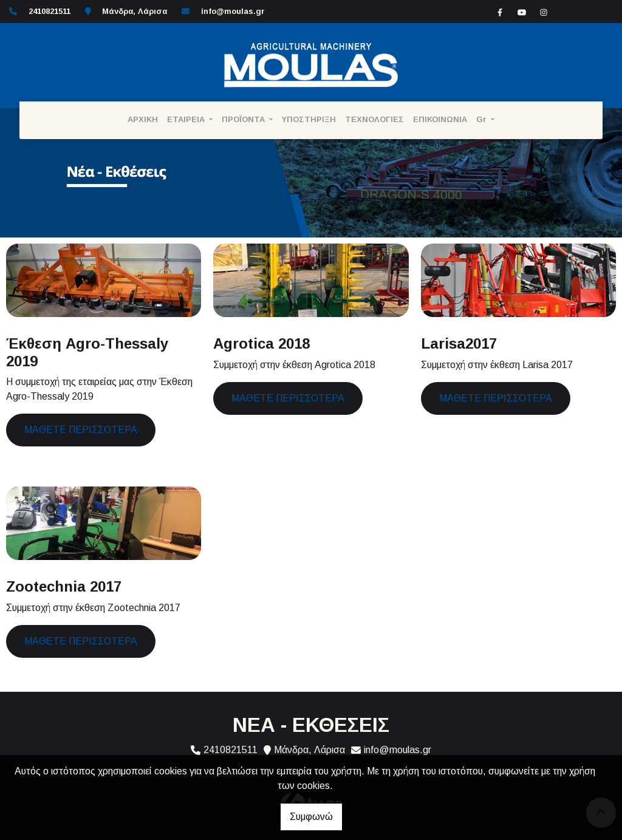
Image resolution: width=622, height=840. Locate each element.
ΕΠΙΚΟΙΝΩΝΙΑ (440, 119)
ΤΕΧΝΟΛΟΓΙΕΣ (374, 119)
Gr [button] (483, 119)
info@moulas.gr (233, 11)
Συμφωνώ (311, 817)
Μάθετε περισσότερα (81, 430)
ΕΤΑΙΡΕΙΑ (187, 119)
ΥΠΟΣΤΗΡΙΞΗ (309, 119)
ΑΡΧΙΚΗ (143, 119)
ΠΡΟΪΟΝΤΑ (244, 119)
